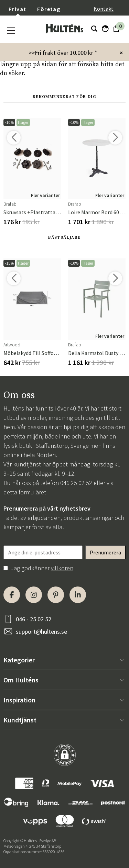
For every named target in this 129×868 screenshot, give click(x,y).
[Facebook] (12, 595)
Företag (49, 9)
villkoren (62, 568)
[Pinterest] (56, 595)
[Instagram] (34, 595)
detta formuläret (25, 492)
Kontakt (104, 9)
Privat (17, 9)
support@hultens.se (41, 632)
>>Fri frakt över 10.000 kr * (63, 53)
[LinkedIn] (78, 595)
